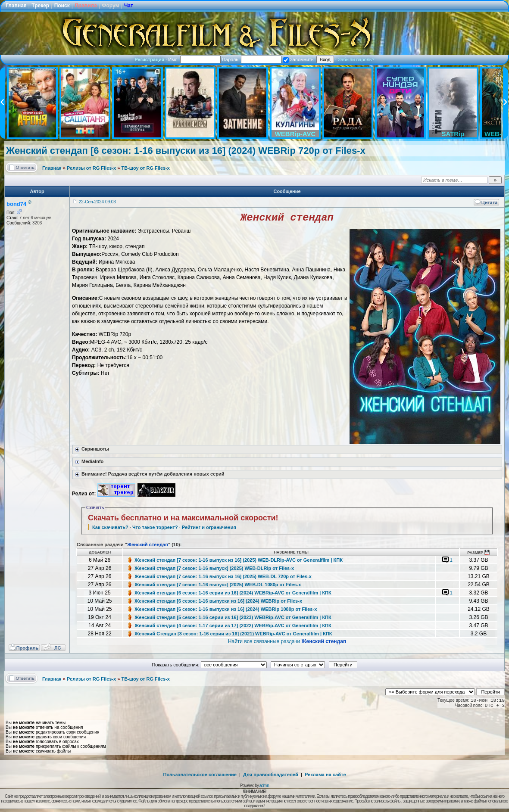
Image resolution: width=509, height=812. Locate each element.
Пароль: (252, 59)
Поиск (62, 6)
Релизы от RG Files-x (91, 168)
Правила (86, 6)
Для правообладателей (271, 776)
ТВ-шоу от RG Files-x (145, 168)
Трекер (40, 6)
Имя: (194, 59)
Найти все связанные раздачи (287, 643)
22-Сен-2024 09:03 (97, 202)
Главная (16, 6)
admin (264, 787)
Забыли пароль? (356, 59)
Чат (129, 6)
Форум (110, 6)
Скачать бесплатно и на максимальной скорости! (183, 520)
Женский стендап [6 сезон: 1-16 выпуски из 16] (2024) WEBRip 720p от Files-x (186, 151)
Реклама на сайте (325, 776)
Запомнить (298, 59)
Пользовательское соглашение (200, 776)
